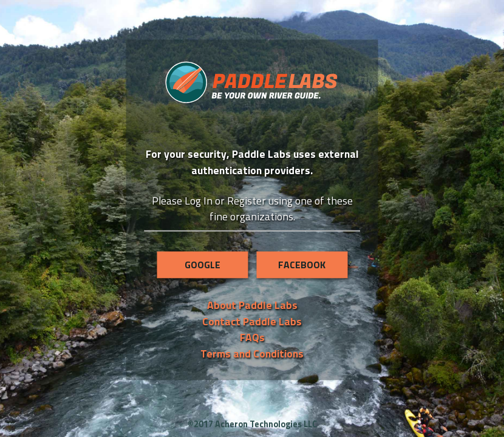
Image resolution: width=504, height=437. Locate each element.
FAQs (252, 337)
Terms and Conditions (252, 354)
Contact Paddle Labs (252, 321)
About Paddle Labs (252, 306)
